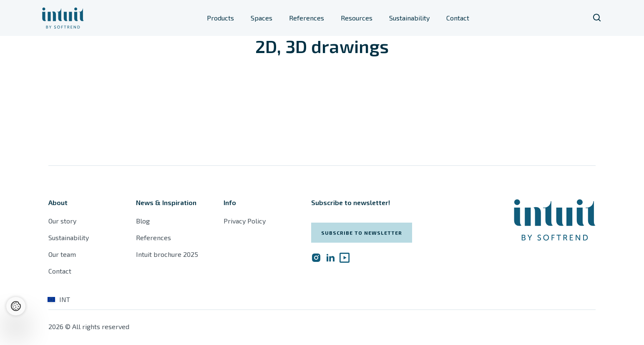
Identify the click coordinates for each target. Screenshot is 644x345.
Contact (458, 18)
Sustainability (409, 18)
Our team (62, 254)
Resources (357, 18)
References (307, 18)
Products (220, 18)
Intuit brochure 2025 (167, 254)
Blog (143, 221)
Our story (62, 221)
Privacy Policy (245, 221)
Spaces (262, 18)
